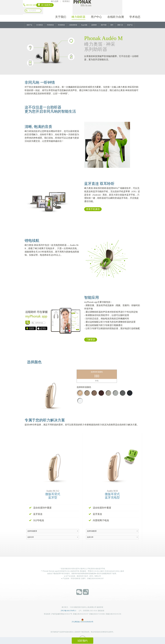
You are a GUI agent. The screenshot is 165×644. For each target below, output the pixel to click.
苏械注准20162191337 (81, 608)
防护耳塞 (104, 19)
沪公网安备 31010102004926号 (82, 614)
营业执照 (47, 608)
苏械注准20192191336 (113, 608)
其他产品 (130, 19)
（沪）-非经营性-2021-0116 (87, 605)
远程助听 (94, 19)
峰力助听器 (78, 10)
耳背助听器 (50, 19)
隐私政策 (101, 605)
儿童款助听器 (73, 19)
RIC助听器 (40, 19)
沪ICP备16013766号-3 (69, 605)
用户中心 (96, 10)
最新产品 (29, 19)
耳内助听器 (61, 19)
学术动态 (135, 10)
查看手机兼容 (93, 204)
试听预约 (82, 641)
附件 (112, 19)
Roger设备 (84, 19)
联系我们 (84, 2)
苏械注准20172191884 (97, 608)
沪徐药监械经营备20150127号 (62, 608)
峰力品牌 (72, 2)
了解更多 (91, 334)
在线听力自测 (116, 10)
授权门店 (120, 19)
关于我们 (61, 10)
